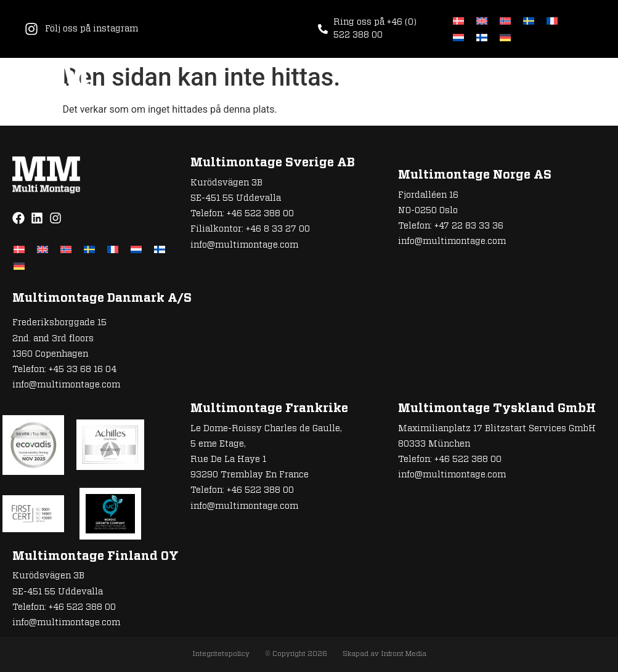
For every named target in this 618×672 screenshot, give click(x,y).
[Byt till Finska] (482, 37)
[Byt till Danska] (458, 21)
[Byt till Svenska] (529, 21)
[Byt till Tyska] (505, 37)
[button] (585, 82)
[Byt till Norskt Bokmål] (505, 21)
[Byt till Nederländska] (458, 37)
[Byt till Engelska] (482, 21)
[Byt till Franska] (552, 21)
